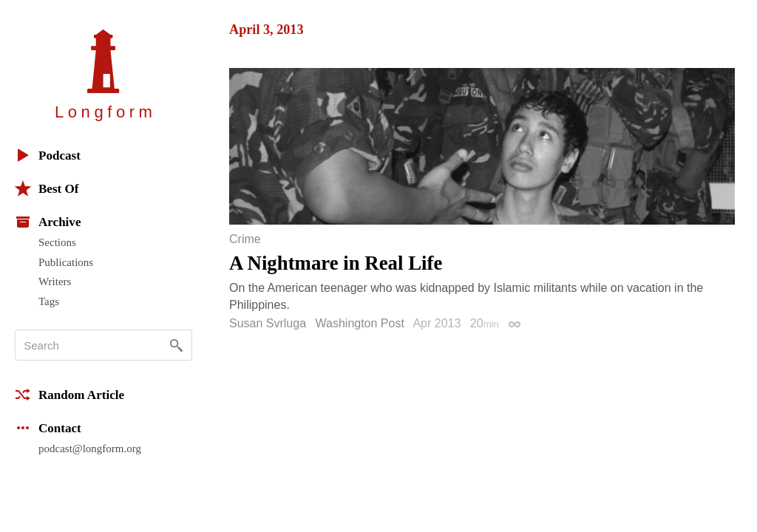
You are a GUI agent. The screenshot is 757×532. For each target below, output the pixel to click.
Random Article (69, 395)
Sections (57, 242)
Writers (55, 282)
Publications (66, 262)
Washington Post (360, 323)
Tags (49, 301)
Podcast (48, 155)
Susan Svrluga (268, 323)
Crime (245, 239)
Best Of (47, 188)
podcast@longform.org (90, 449)
